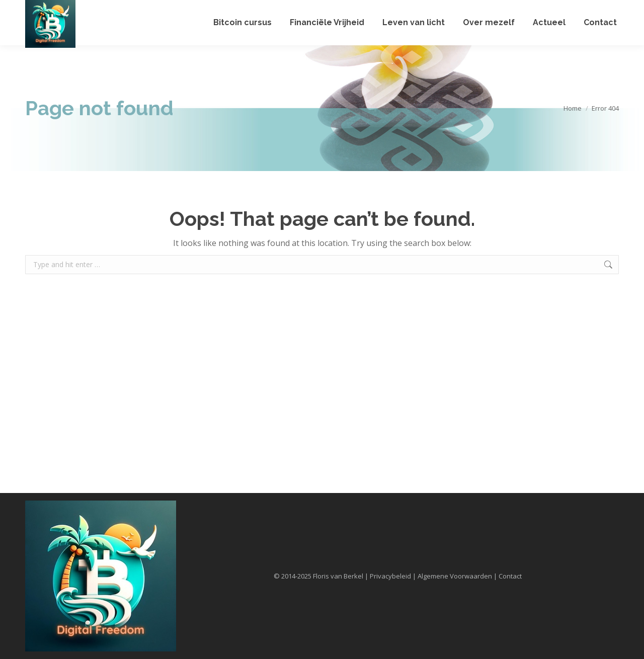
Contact (510, 576)
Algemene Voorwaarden (455, 576)
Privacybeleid (390, 576)
